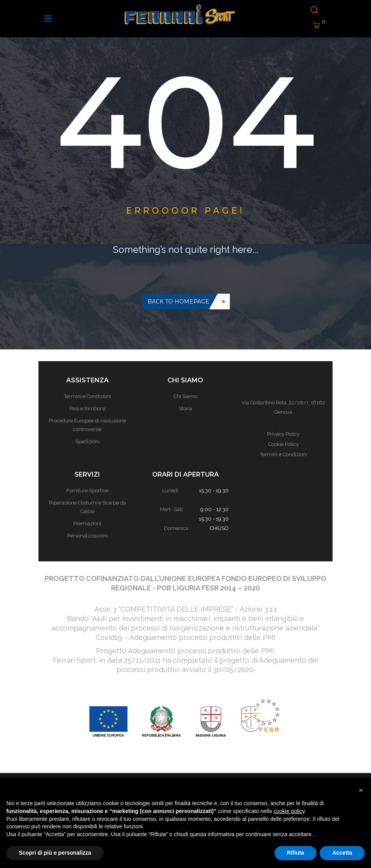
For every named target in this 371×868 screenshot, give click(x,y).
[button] (361, 790)
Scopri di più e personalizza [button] (55, 853)
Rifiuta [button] (296, 853)
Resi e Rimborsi (87, 408)
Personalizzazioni (87, 536)
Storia (185, 408)
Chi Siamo (185, 396)
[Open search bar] (315, 11)
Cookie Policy (284, 444)
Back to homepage (178, 302)
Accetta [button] (342, 853)
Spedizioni (87, 441)
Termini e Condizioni (87, 396)
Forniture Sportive (87, 491)
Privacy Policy (283, 434)
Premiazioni (87, 524)
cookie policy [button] (289, 811)
